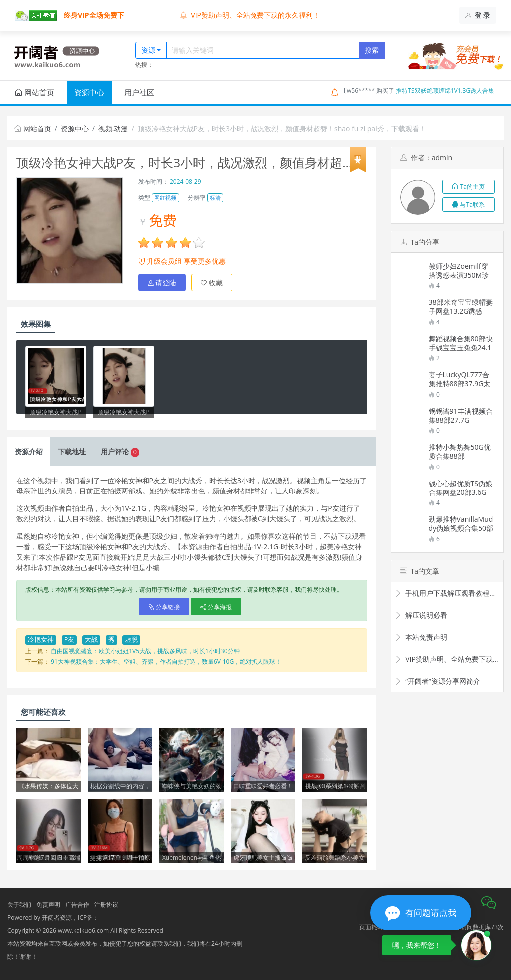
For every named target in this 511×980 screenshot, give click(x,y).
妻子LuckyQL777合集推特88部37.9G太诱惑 (460, 379)
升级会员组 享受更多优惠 (182, 261)
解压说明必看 (421, 615)
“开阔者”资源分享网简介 (437, 681)
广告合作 (77, 904)
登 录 (478, 15)
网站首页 (35, 92)
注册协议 (106, 904)
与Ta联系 (468, 204)
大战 (91, 639)
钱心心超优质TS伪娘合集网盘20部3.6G (460, 488)
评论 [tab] (120, 451)
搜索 (372, 50)
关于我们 (19, 904)
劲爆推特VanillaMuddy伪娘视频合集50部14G (461, 524)
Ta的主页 (468, 186)
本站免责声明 (421, 637)
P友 (70, 639)
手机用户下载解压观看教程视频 (447, 593)
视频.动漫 (113, 128)
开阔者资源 (57, 917)
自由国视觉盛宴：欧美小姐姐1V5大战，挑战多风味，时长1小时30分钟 (145, 651)
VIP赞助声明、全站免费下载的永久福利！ (250, 15)
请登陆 (162, 283)
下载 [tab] (72, 451)
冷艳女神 (41, 639)
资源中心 (89, 92)
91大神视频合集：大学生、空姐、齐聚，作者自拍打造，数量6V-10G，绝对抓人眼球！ (166, 661)
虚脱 (131, 639)
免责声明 (48, 904)
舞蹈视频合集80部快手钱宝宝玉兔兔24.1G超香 (461, 343)
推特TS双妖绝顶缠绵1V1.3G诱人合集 (445, 91)
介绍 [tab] (29, 451)
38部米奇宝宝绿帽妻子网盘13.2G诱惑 (461, 307)
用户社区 (139, 92)
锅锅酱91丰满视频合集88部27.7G (461, 416)
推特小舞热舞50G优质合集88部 (460, 452)
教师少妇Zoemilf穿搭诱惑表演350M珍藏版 (459, 271)
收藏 (212, 283)
